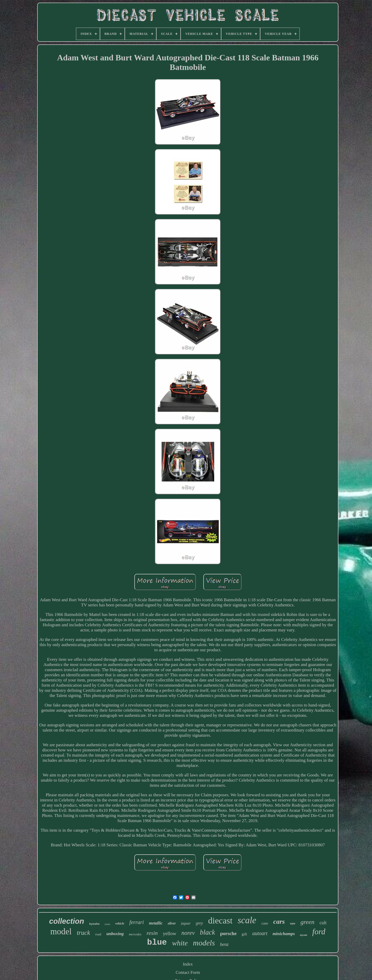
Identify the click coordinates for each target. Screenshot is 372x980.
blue (157, 942)
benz (224, 944)
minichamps (284, 934)
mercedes (135, 934)
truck (83, 933)
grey (199, 923)
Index (188, 964)
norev (188, 933)
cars (279, 922)
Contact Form (188, 972)
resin (152, 933)
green (307, 922)
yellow (170, 933)
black (207, 932)
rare (293, 923)
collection (67, 921)
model (61, 931)
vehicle (120, 923)
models (204, 943)
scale (247, 920)
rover (107, 924)
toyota (304, 935)
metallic (156, 923)
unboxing (115, 934)
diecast (220, 921)
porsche (228, 933)
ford (319, 932)
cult (323, 923)
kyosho (94, 924)
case (265, 923)
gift (245, 934)
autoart (260, 933)
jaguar (186, 923)
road (98, 934)
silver (172, 923)
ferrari (137, 922)
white (180, 943)
